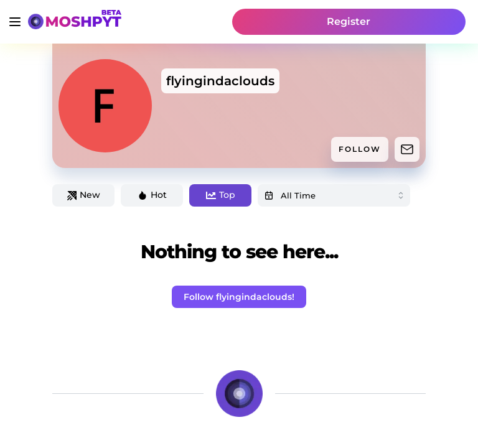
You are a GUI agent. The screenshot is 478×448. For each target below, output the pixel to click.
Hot (152, 195)
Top (221, 195)
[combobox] (334, 195)
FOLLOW (360, 149)
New (84, 195)
